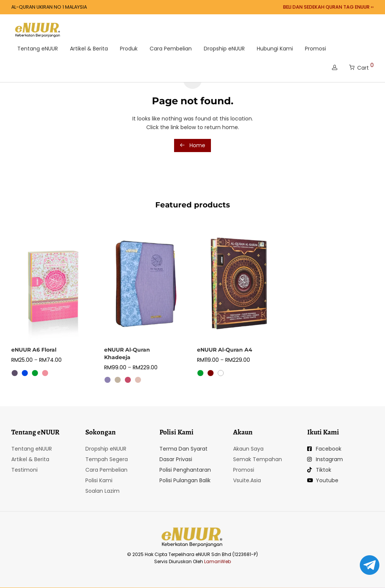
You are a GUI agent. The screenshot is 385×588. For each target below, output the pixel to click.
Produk (129, 49)
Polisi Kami (99, 480)
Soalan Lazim (102, 491)
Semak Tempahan (258, 459)
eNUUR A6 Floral (34, 350)
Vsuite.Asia (247, 480)
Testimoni (24, 470)
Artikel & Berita (89, 49)
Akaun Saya (248, 449)
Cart (362, 66)
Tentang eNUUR (38, 49)
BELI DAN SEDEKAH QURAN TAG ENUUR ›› (328, 7)
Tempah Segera (107, 459)
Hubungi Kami (275, 49)
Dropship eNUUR (224, 49)
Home (192, 145)
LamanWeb (218, 561)
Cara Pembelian (171, 49)
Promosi (315, 49)
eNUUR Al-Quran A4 (225, 350)
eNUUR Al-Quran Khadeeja (127, 353)
